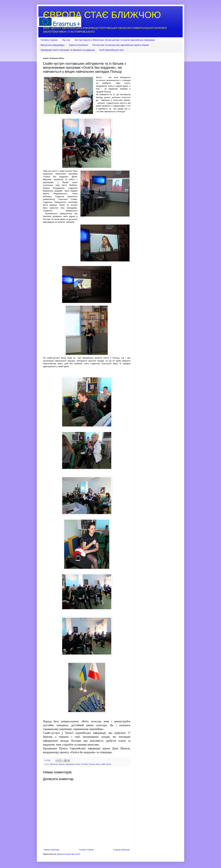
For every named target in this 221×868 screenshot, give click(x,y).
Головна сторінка (49, 40)
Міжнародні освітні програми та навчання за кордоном (68, 50)
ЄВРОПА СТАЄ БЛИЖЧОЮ (102, 15)
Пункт (98, 764)
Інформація (70, 764)
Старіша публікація (121, 850)
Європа (62, 764)
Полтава (84, 764)
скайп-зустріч (106, 764)
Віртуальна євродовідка (53, 45)
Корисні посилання (78, 45)
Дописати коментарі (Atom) (69, 854)
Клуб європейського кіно (111, 50)
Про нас (66, 40)
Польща (92, 764)
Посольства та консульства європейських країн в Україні (121, 45)
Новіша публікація (51, 850)
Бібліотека (54, 764)
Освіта (78, 764)
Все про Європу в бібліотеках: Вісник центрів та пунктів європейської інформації (115, 40)
